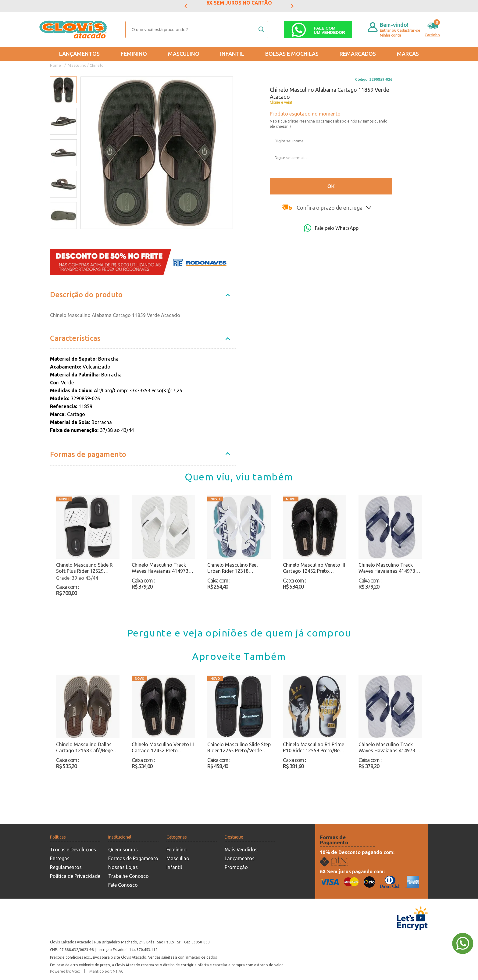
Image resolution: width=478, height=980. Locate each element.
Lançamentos (79, 54)
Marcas (408, 54)
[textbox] (197, 30)
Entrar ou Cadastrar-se (400, 30)
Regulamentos (66, 867)
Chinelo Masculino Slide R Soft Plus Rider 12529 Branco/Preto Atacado (84, 568)
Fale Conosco (123, 885)
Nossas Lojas (123, 867)
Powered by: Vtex (65, 971)
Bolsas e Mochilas (292, 54)
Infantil (232, 54)
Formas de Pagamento (133, 858)
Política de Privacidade (75, 876)
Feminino (134, 54)
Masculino (184, 54)
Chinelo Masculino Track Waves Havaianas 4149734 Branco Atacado (161, 568)
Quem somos (123, 850)
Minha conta (391, 35)
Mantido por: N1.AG (106, 971)
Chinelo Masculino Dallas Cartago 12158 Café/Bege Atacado (84, 748)
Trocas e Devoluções (73, 850)
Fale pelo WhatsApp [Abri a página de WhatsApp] (331, 228)
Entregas (60, 858)
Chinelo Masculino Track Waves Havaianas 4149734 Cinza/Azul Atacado (388, 568)
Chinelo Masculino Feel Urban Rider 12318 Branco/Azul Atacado (232, 568)
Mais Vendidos (241, 850)
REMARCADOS (358, 54)
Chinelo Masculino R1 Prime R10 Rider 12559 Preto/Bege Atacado (314, 748)
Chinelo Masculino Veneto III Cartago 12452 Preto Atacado (314, 568)
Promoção (236, 867)
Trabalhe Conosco (128, 876)
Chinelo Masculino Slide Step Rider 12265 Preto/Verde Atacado (239, 748)
